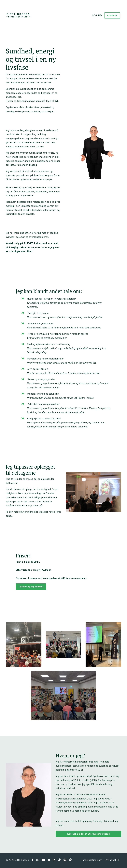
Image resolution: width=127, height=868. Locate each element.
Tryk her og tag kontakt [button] (31, 587)
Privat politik (112, 861)
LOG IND (97, 15)
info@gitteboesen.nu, (22, 248)
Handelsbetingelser (91, 861)
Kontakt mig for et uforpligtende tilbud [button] (89, 835)
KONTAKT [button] (112, 15)
